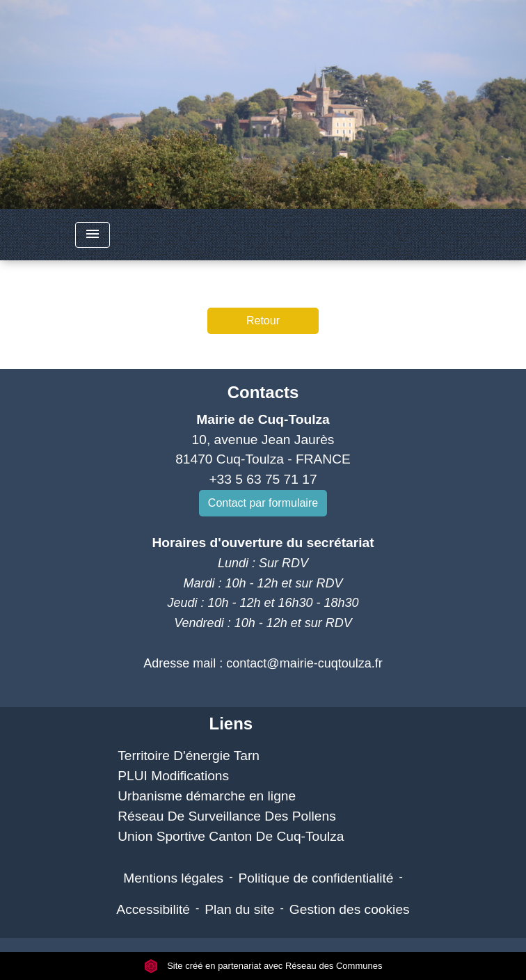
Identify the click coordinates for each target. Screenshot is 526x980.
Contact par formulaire (263, 503)
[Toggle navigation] (93, 235)
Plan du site (239, 909)
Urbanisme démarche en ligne (207, 796)
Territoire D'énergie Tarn (189, 756)
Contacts (263, 392)
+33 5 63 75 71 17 (263, 479)
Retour (263, 321)
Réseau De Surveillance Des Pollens (227, 816)
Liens (231, 724)
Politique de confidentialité (316, 878)
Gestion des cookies (350, 909)
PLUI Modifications (173, 776)
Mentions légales (173, 878)
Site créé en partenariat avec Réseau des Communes (263, 966)
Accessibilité (153, 909)
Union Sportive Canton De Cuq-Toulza (231, 836)
